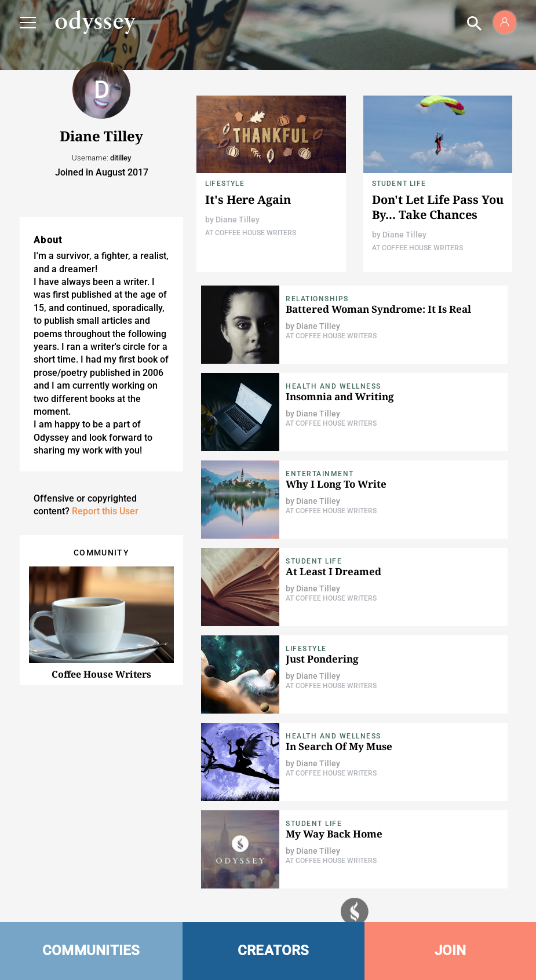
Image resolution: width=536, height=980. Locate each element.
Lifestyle (225, 184)
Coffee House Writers (101, 674)
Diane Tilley (238, 220)
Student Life (399, 184)
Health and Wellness (333, 386)
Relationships (317, 299)
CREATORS (274, 950)
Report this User (105, 511)
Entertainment (320, 474)
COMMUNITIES (91, 950)
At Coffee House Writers (251, 233)
